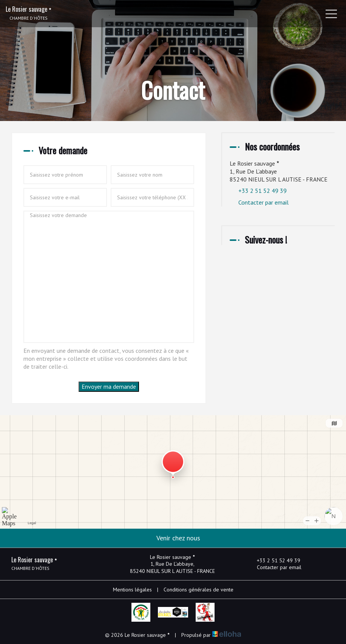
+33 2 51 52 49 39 (274, 560)
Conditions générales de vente (198, 590)
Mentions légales (132, 590)
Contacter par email (263, 202)
